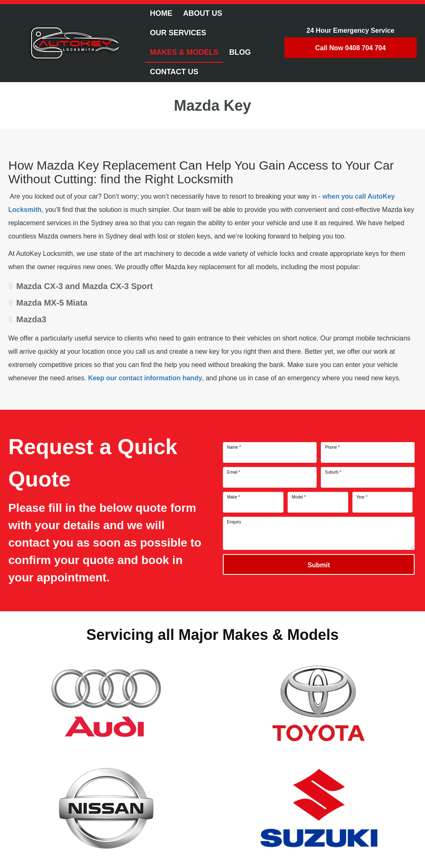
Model (299, 497)
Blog (240, 52)
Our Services (178, 33)
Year (362, 497)
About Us (203, 13)
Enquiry (234, 522)
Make (233, 497)
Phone (332, 447)
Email (234, 472)
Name (234, 447)
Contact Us (174, 72)
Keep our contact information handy (145, 378)
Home (161, 13)
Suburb (333, 472)
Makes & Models (184, 52)
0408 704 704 (350, 48)
